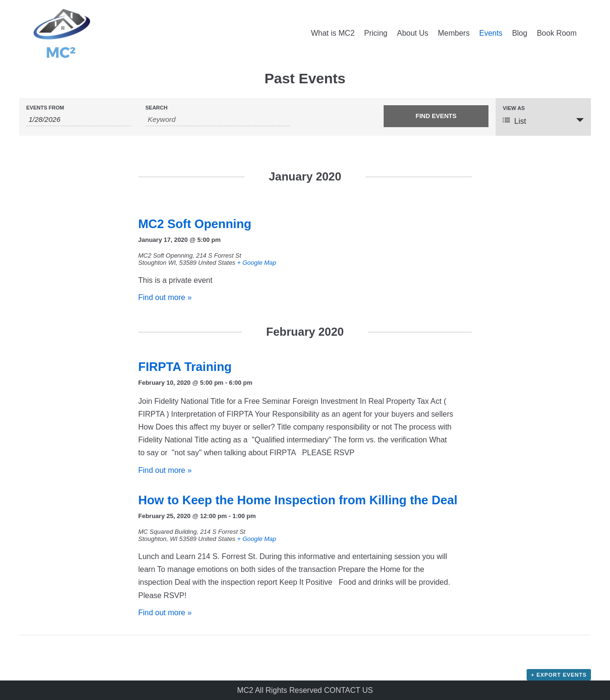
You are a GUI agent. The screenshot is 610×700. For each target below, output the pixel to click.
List (514, 121)
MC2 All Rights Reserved (281, 690)
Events (491, 33)
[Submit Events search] (436, 116)
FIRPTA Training (185, 367)
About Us (413, 33)
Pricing (376, 33)
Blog (519, 33)
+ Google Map (256, 263)
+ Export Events (559, 675)
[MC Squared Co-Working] (62, 33)
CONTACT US (349, 690)
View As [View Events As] (514, 108)
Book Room (557, 33)
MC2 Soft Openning (195, 224)
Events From (45, 108)
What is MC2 (333, 33)
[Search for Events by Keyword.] (218, 120)
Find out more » (165, 297)
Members (454, 33)
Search (156, 108)
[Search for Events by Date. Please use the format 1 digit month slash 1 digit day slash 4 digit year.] (79, 120)
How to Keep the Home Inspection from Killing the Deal (298, 500)
